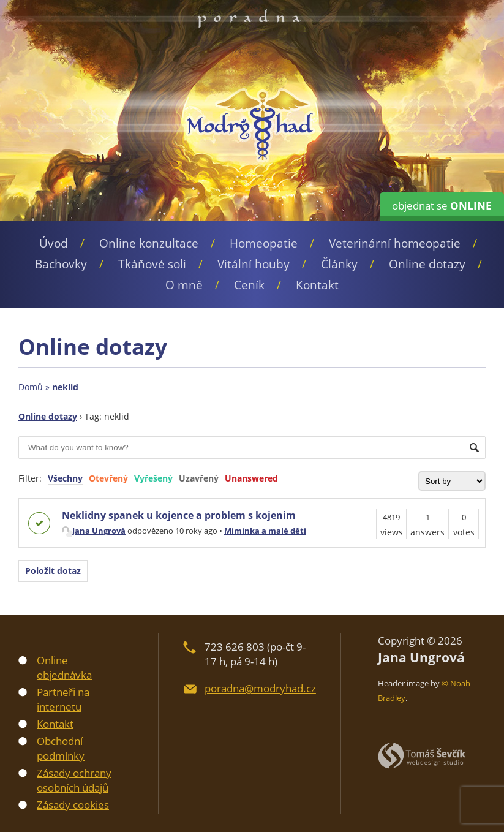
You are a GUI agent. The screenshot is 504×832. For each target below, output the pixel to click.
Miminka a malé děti (265, 531)
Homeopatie (264, 243)
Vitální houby (254, 264)
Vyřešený (153, 478)
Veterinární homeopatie (395, 243)
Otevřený (108, 478)
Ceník (249, 285)
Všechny (65, 478)
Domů (31, 387)
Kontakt (317, 285)
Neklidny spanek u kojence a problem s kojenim (179, 515)
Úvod (54, 243)
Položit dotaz (53, 571)
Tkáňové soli (152, 264)
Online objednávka (64, 667)
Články (339, 264)
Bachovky (61, 264)
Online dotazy (427, 264)
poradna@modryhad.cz (260, 688)
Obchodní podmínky (61, 748)
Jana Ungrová (94, 531)
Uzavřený (199, 478)
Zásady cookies (73, 805)
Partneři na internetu (63, 699)
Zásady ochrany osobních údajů (74, 780)
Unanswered (251, 478)
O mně (184, 285)
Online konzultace (149, 243)
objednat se (442, 206)
